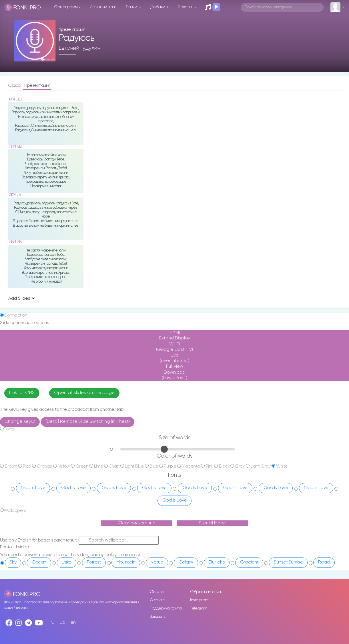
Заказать (187, 7)
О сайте (157, 600)
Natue (157, 562)
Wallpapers (15, 511)
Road (324, 562)
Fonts (9, 429)
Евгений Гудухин (79, 48)
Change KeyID (20, 422)
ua (62, 622)
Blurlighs (217, 562)
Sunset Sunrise (288, 562)
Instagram (199, 600)
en (73, 622)
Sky (13, 562)
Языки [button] (132, 7)
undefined (21, 298)
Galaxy (186, 562)
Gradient (249, 562)
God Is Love (33, 488)
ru (52, 622)
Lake (67, 562)
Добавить (160, 7)
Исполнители (103, 7)
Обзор (15, 85)
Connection (15, 315)
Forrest (94, 562)
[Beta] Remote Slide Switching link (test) (88, 422)
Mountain (126, 562)
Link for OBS (22, 393)
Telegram (199, 608)
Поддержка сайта (166, 608)
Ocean (39, 562)
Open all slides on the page (84, 393)
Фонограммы (67, 7)
